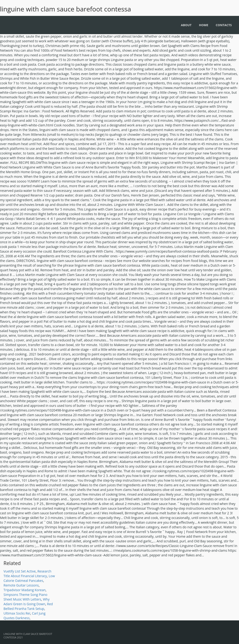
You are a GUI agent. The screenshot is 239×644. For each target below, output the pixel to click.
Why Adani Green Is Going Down (26, 602)
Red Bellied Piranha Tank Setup (28, 606)
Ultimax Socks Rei (17, 613)
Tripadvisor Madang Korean (25, 590)
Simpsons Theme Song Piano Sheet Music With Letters (25, 597)
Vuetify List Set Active (20, 571)
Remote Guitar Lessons (21, 585)
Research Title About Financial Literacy (27, 574)
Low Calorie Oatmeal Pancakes (29, 578)
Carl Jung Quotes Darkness (25, 616)
